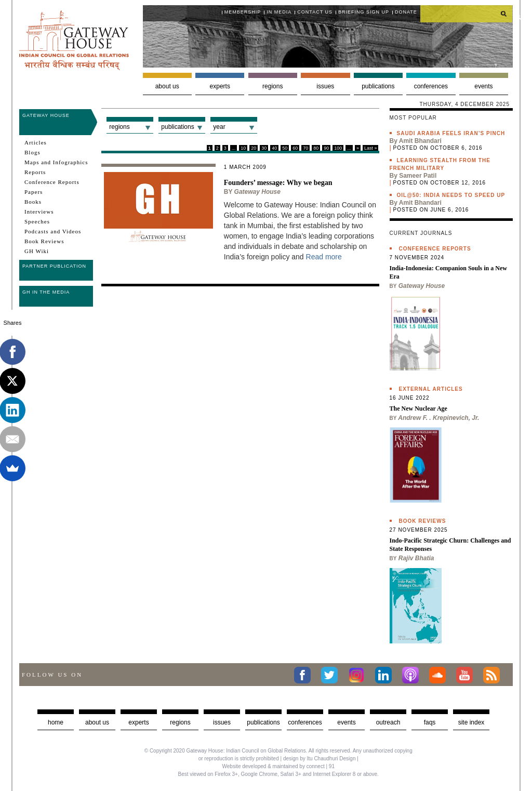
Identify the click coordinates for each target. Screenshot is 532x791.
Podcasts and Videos (53, 231)
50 (285, 148)
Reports (35, 172)
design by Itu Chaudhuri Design (320, 759)
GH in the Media (46, 292)
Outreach (388, 722)
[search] (467, 14)
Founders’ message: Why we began (278, 183)
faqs (430, 722)
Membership (243, 12)
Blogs (32, 152)
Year (219, 127)
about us (97, 722)
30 (264, 148)
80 (316, 148)
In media (279, 12)
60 (295, 148)
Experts (220, 86)
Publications (378, 86)
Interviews (39, 212)
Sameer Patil (418, 176)
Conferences (431, 86)
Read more (324, 257)
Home (56, 722)
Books (33, 202)
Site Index (471, 722)
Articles (36, 142)
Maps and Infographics (56, 162)
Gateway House (46, 115)
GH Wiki (37, 251)
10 (243, 148)
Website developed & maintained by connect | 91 (278, 766)
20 (254, 148)
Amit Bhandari (420, 141)
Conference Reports (52, 182)
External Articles (431, 389)
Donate (406, 12)
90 (326, 148)
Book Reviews (44, 241)
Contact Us (315, 12)
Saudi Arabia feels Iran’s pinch (451, 133)
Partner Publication (54, 266)
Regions (272, 86)
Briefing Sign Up (364, 12)
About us (167, 86)
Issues (325, 86)
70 (305, 148)
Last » (371, 148)
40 (274, 148)
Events (483, 86)
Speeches (37, 221)
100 (338, 148)
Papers (34, 192)
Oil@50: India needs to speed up (451, 195)
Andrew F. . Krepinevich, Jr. (438, 418)
